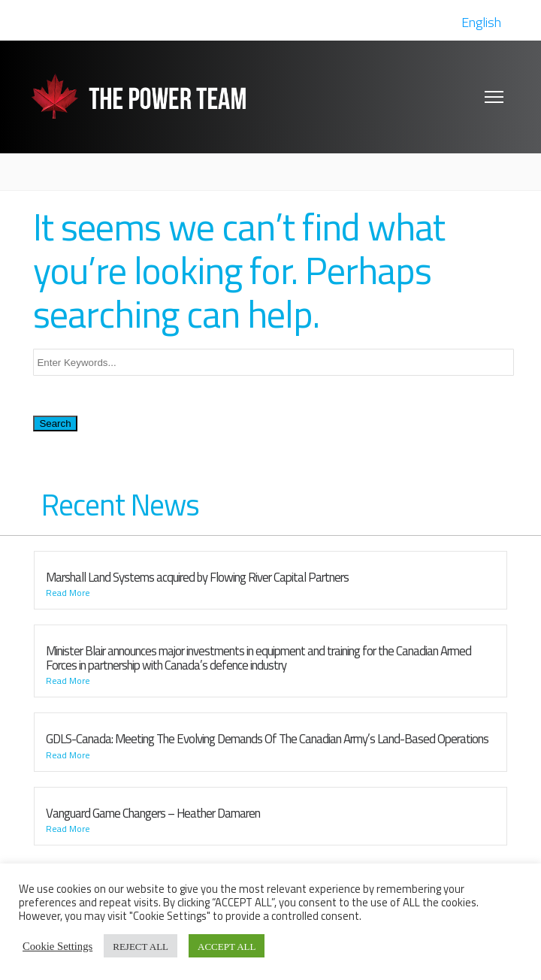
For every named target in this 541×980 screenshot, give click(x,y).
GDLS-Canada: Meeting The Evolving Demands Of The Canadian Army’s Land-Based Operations (267, 739)
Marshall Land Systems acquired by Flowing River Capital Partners (197, 577)
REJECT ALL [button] (141, 946)
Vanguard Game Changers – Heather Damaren (153, 813)
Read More (68, 593)
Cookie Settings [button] (57, 945)
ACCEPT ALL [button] (227, 946)
